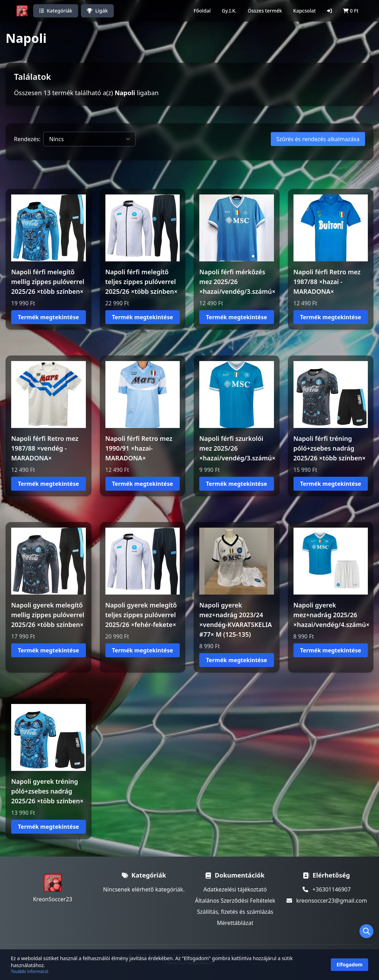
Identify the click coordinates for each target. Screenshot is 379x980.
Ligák (97, 11)
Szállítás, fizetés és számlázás (235, 912)
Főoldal (202, 11)
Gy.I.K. (229, 11)
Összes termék (265, 11)
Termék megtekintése (48, 317)
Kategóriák (56, 11)
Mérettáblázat (235, 923)
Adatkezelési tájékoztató (235, 889)
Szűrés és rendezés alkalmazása (318, 139)
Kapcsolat (304, 11)
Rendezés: (27, 139)
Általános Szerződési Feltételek (235, 901)
